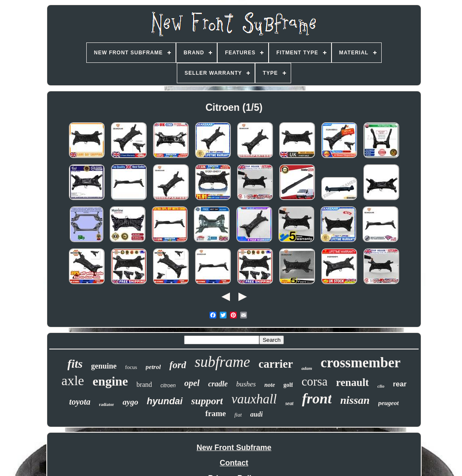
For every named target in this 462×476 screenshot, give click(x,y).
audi (257, 414)
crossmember (360, 363)
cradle (218, 384)
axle (72, 380)
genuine (104, 366)
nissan (355, 400)
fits (75, 364)
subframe (222, 362)
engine (110, 381)
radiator (107, 404)
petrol (153, 367)
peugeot (388, 403)
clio (381, 386)
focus (131, 367)
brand (144, 384)
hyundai (164, 401)
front (317, 399)
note (270, 385)
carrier (276, 364)
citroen (168, 386)
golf (288, 385)
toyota (80, 402)
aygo (130, 402)
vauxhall (254, 399)
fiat (238, 415)
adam (307, 368)
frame (216, 413)
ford (178, 365)
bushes (246, 384)
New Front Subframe (234, 448)
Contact (234, 463)
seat (289, 403)
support (207, 401)
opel (192, 383)
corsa (314, 381)
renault (353, 382)
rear (400, 384)
